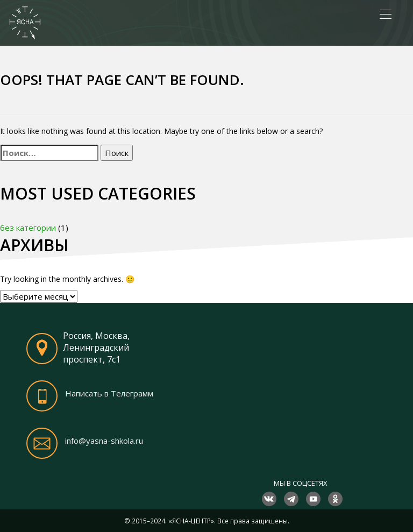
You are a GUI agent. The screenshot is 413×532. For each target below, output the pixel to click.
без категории (28, 228)
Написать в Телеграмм (109, 393)
